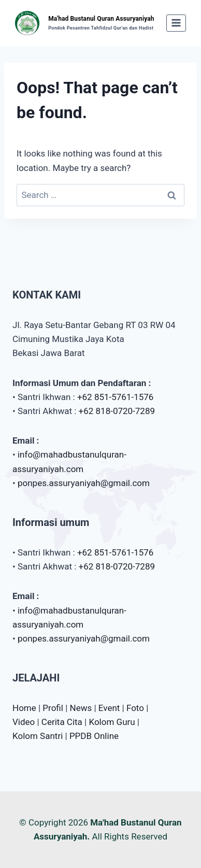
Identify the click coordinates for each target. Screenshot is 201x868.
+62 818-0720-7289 (117, 411)
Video (24, 722)
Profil (53, 708)
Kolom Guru (112, 722)
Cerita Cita (62, 722)
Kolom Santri (38, 736)
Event (109, 708)
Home (24, 708)
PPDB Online (94, 736)
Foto (135, 708)
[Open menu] (176, 23)
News (81, 708)
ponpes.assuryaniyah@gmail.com (84, 483)
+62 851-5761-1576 (115, 397)
